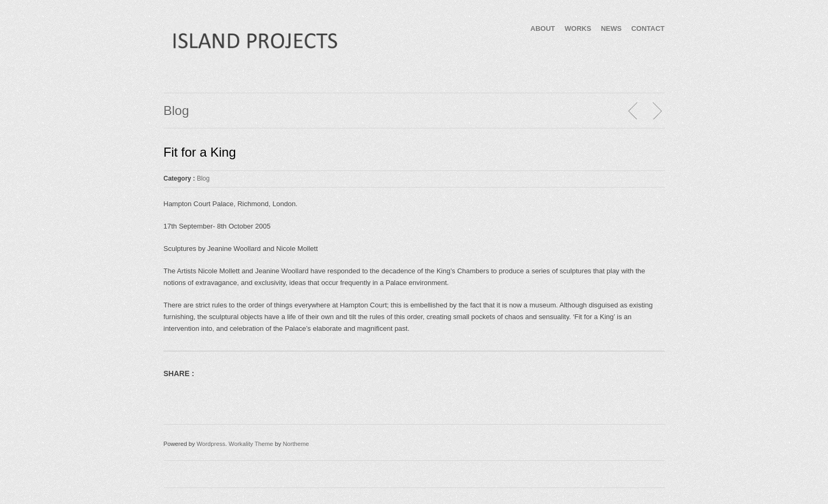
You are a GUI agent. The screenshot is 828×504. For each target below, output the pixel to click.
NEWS (611, 29)
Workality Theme (251, 444)
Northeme (296, 444)
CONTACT (648, 29)
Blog (203, 178)
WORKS (578, 29)
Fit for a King (200, 152)
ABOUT (543, 29)
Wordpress (211, 444)
